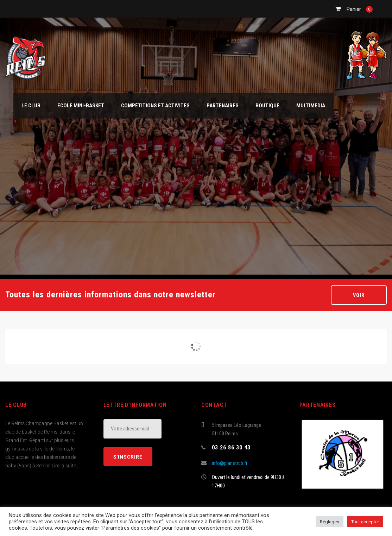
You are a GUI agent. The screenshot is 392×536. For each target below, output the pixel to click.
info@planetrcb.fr (230, 463)
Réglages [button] (330, 522)
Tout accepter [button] (365, 522)
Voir (359, 295)
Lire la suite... (65, 466)
